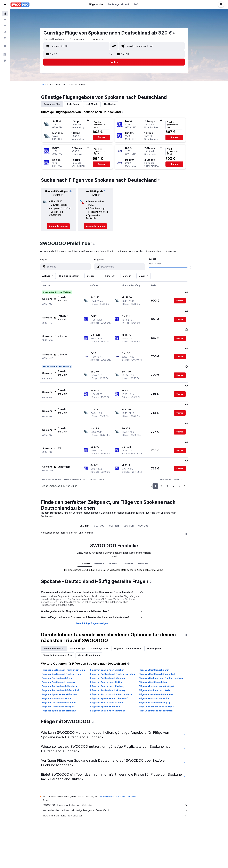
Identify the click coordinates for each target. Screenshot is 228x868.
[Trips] (5, 46)
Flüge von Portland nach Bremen (161, 682)
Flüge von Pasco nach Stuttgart (63, 678)
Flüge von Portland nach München (113, 649)
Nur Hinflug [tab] (115, 104)
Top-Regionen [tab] (159, 620)
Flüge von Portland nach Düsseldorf (65, 661)
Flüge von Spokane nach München (64, 665)
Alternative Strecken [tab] (59, 620)
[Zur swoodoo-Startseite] (20, 5)
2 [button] (166, 457)
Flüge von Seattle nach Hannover (161, 665)
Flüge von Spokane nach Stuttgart (162, 678)
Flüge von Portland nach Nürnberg (113, 661)
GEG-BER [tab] (119, 497)
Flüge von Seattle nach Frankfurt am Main (68, 641)
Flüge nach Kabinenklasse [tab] (132, 620)
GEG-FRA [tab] (90, 497)
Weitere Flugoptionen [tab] (94, 626)
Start (47, 84)
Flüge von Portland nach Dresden (64, 674)
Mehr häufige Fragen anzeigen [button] (97, 594)
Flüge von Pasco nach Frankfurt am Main (116, 665)
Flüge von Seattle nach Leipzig (160, 674)
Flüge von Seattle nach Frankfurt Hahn (67, 645)
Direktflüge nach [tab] (105, 620)
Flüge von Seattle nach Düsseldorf (162, 645)
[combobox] (60, 39)
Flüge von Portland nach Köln (159, 669)
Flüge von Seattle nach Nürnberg (112, 657)
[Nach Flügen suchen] (5, 13)
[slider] (194, 267)
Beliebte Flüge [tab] (83, 620)
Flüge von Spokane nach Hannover (65, 682)
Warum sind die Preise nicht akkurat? (121, 787)
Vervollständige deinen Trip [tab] (63, 626)
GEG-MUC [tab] (104, 497)
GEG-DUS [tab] (148, 497)
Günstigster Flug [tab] (57, 104)
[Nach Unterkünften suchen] (5, 20)
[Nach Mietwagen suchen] (5, 26)
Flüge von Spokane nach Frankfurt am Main (166, 649)
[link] (63, 226)
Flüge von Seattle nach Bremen (111, 674)
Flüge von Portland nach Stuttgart (162, 657)
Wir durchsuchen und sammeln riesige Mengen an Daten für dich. (121, 781)
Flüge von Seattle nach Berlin (159, 641)
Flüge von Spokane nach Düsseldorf (114, 669)
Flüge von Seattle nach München (112, 641)
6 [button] (185, 457)
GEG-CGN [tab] (134, 497)
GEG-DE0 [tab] (90, 534)
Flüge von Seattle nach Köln (158, 653)
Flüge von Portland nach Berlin (62, 649)
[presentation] (179, 33)
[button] (5, 5)
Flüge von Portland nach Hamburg (64, 657)
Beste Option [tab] (78, 104)
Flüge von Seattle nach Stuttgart (112, 653)
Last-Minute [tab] (97, 104)
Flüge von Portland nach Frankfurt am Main (117, 645)
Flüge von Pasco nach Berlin (61, 669)
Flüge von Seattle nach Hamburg (64, 653)
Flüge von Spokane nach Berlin (160, 661)
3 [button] (172, 457)
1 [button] (160, 457)
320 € (170, 33)
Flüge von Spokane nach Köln (110, 678)
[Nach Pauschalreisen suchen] (5, 32)
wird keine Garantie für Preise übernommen (124, 768)
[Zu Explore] (5, 38)
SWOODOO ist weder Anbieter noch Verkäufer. (121, 776)
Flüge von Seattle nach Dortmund (113, 682)
